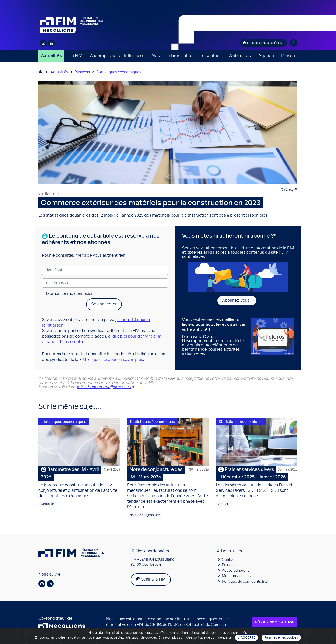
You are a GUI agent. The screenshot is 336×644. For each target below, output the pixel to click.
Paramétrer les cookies (281, 638)
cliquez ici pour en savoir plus (116, 360)
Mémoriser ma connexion (68, 294)
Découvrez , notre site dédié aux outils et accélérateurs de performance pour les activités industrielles (215, 337)
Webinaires (240, 56)
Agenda (266, 56)
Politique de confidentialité (245, 583)
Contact (229, 561)
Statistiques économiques (119, 72)
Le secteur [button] (210, 56)
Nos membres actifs (172, 56)
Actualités (51, 56)
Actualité (47, 506)
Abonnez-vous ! (237, 301)
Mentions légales (236, 577)
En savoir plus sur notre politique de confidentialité (195, 638)
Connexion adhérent (263, 43)
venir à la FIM (151, 580)
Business (82, 72)
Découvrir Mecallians (275, 623)
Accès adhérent (235, 572)
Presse (288, 56)
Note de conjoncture (145, 516)
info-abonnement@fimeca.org (105, 387)
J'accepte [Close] (247, 638)
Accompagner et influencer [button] (117, 56)
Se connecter (104, 304)
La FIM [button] (76, 56)
